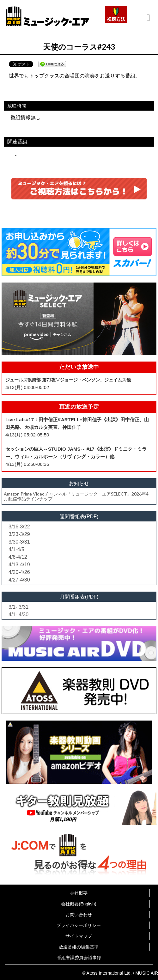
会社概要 (79, 893)
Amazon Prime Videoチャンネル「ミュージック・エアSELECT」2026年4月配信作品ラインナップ (76, 496)
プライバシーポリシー (79, 925)
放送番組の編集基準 (79, 947)
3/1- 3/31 (18, 607)
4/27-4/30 (19, 580)
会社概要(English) (79, 904)
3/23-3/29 (19, 534)
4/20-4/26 (19, 572)
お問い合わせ (79, 915)
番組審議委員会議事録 (79, 958)
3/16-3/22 (19, 527)
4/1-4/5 (16, 549)
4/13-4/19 (19, 565)
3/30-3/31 (19, 542)
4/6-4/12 (18, 557)
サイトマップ (79, 936)
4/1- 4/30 (18, 615)
